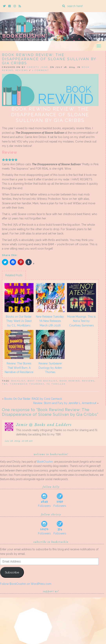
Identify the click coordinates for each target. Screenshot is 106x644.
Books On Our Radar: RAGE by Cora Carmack (33, 399)
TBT (5, 384)
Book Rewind (70, 381)
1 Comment (41, 70)
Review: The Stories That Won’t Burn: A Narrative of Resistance (19, 368)
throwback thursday (27, 384)
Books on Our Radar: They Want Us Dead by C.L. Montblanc (19, 321)
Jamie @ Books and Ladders (44, 425)
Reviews (22, 70)
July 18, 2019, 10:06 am (19, 441)
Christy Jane (37, 67)
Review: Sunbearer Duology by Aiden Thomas (50, 368)
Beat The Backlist (43, 381)
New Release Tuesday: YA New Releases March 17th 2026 (50, 321)
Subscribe (12, 572)
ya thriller (56, 384)
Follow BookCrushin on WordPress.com (26, 584)
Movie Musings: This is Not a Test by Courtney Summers (81, 321)
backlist (18, 381)
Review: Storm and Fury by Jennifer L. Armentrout (65, 403)
